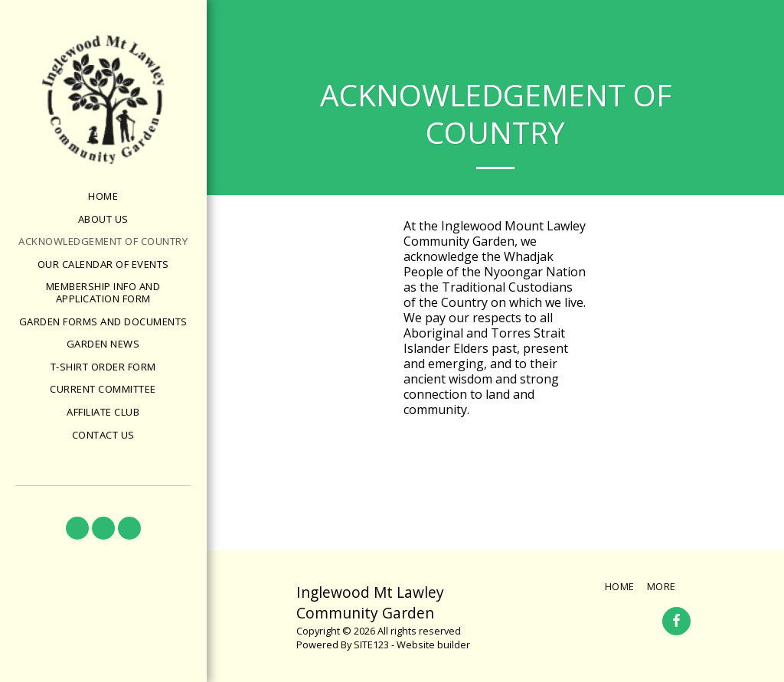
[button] (77, 528)
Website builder (433, 644)
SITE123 (371, 644)
